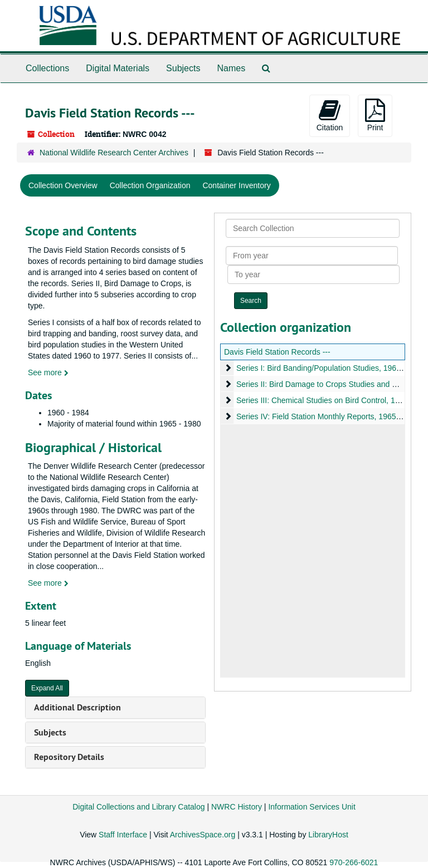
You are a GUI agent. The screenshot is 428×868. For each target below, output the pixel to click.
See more (48, 372)
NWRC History (237, 807)
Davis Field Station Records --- (277, 352)
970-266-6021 (354, 862)
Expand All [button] (47, 688)
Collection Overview (63, 185)
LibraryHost (328, 835)
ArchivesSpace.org (203, 835)
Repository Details (69, 757)
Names (231, 68)
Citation (330, 115)
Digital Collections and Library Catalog (138, 807)
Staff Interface (123, 835)
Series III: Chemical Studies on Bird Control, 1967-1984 (332, 400)
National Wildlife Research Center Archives (114, 153)
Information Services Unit (312, 807)
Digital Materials (118, 68)
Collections (47, 68)
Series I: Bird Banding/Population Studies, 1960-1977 (329, 368)
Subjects (183, 68)
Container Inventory (236, 185)
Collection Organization (150, 185)
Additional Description (77, 707)
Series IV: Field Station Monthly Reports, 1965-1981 (326, 416)
